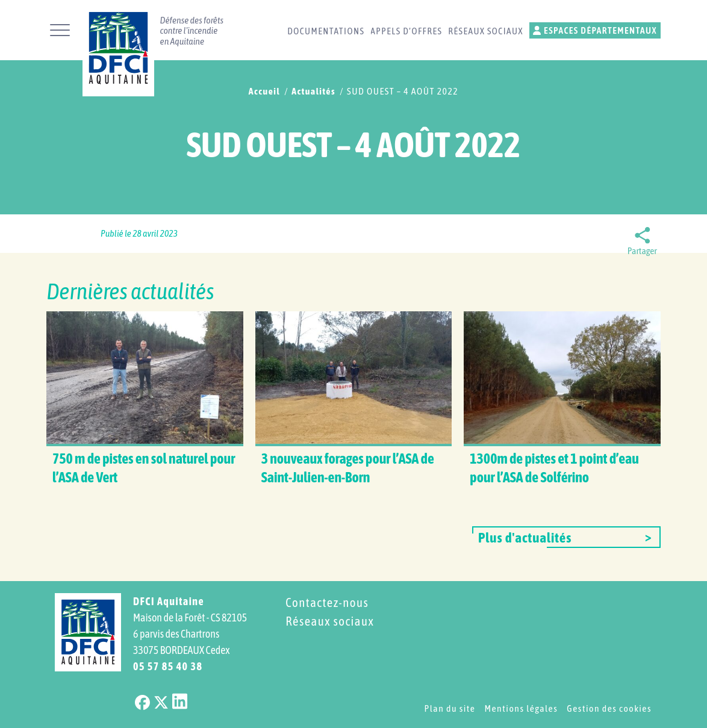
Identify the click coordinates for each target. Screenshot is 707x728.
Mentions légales (521, 708)
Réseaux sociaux (486, 31)
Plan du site (450, 708)
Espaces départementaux (595, 30)
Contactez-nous (327, 602)
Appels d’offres (406, 31)
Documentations (326, 31)
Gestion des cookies (609, 708)
